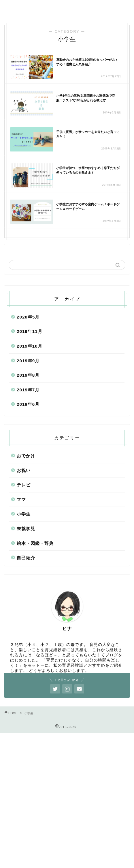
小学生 (24, 514)
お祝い (24, 470)
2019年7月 (28, 390)
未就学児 (26, 529)
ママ (21, 500)
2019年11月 (30, 331)
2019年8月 (28, 375)
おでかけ (26, 456)
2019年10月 (30, 346)
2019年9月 (28, 361)
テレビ (24, 485)
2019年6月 (28, 404)
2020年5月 (28, 317)
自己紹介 (26, 558)
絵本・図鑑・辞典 (35, 543)
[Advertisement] (67, 800)
